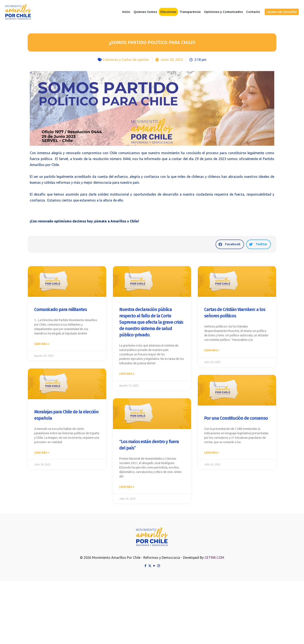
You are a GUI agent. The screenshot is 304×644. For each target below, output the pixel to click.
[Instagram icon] (159, 567)
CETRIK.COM (214, 559)
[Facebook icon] (145, 567)
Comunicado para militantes (60, 310)
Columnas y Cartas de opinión (126, 60)
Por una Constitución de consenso (236, 419)
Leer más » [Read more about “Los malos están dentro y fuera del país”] (127, 488)
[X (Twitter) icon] (150, 567)
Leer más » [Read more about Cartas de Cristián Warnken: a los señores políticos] (212, 351)
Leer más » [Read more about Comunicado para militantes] (42, 344)
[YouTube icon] (154, 567)
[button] (230, 244)
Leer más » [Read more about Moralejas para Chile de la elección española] (42, 454)
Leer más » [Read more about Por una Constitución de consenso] (212, 454)
